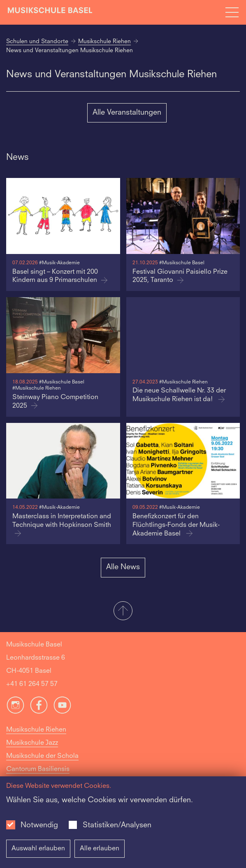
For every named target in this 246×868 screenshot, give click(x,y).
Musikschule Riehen (104, 42)
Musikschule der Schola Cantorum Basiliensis (42, 763)
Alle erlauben (100, 849)
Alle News (123, 567)
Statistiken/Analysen (117, 825)
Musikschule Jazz (32, 743)
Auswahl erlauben (38, 849)
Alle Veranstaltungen (127, 113)
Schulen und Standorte (37, 42)
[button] (123, 612)
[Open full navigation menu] (232, 12)
